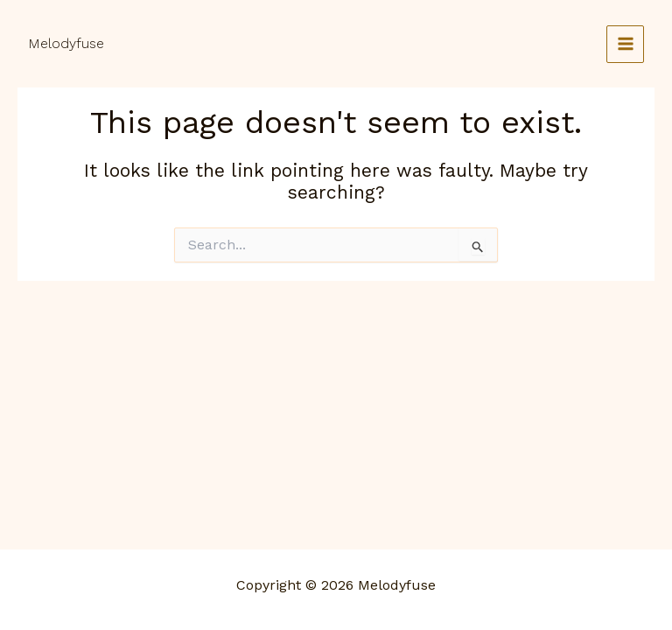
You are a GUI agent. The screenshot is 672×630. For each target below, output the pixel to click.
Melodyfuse (66, 43)
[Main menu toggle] (625, 44)
